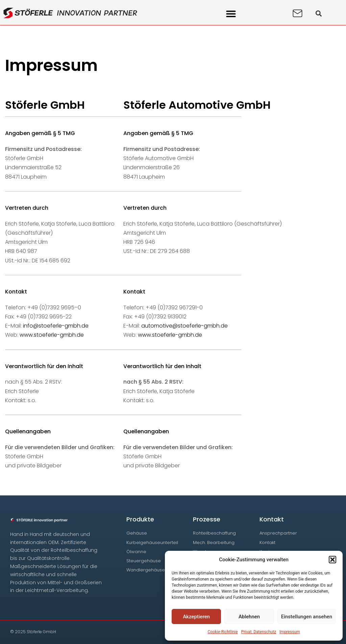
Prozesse (207, 519)
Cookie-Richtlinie (223, 632)
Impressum (290, 632)
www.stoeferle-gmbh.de (52, 335)
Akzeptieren (196, 617)
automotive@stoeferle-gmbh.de (184, 326)
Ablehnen (249, 617)
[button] (332, 560)
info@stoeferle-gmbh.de (56, 326)
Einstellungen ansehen (307, 617)
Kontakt (272, 519)
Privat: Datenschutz (259, 632)
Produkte (140, 519)
